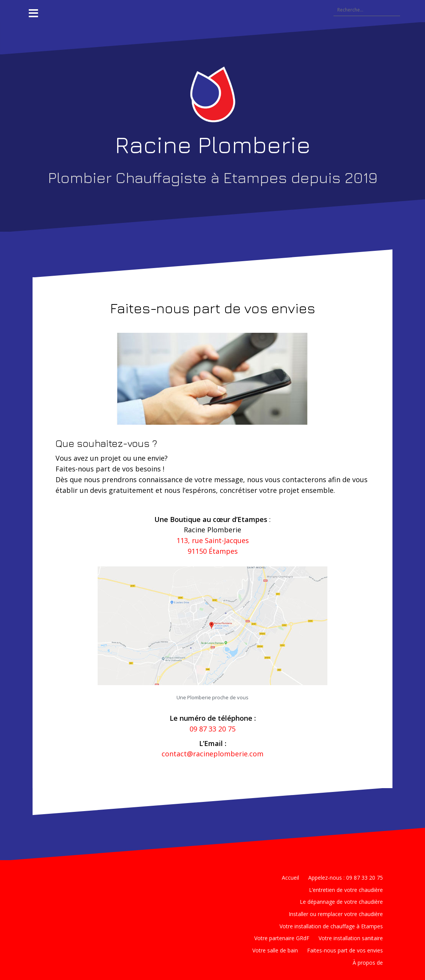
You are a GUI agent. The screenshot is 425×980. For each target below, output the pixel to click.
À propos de (368, 963)
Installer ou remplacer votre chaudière (336, 914)
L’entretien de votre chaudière (346, 890)
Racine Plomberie (213, 144)
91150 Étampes (213, 551)
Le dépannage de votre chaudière (341, 902)
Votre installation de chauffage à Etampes (331, 926)
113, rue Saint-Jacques (213, 540)
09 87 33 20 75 (212, 729)
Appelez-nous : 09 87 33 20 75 (346, 878)
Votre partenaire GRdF (282, 938)
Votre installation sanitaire (351, 938)
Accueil (290, 878)
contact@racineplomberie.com (212, 754)
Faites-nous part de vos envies (345, 950)
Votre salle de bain (275, 950)
